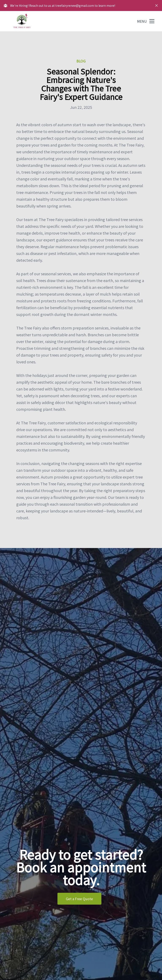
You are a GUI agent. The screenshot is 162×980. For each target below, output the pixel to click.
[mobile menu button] (152, 21)
